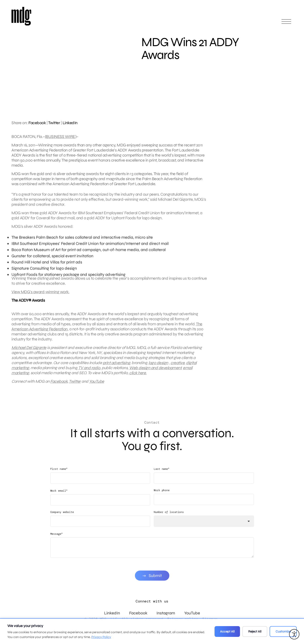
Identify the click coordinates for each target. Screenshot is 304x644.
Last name (162, 479)
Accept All (227, 631)
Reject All (255, 631)
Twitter (54, 123)
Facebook (37, 123)
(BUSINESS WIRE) (61, 137)
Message (56, 544)
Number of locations (169, 522)
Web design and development (155, 373)
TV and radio (89, 373)
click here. (138, 378)
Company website (62, 522)
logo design (158, 368)
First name (59, 479)
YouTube (97, 386)
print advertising (116, 368)
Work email (59, 500)
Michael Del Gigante (29, 353)
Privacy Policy (101, 637)
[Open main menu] (286, 24)
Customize (283, 631)
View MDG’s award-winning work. (40, 297)
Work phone (162, 500)
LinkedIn (70, 123)
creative (177, 368)
